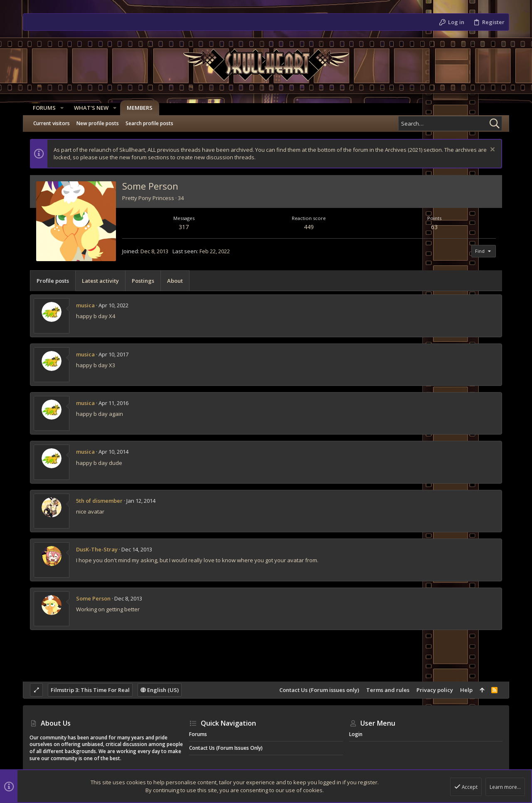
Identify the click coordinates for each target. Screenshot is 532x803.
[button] (59, 108)
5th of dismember (99, 501)
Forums (198, 734)
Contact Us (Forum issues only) (319, 690)
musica (85, 305)
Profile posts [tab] (53, 281)
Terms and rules (388, 690)
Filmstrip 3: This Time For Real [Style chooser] (90, 690)
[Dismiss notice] (491, 150)
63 (434, 227)
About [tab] (175, 281)
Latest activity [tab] (100, 281)
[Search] (450, 124)
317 (184, 227)
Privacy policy (435, 690)
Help (466, 690)
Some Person (93, 598)
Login (356, 734)
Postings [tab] (143, 281)
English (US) (160, 690)
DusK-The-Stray (97, 549)
